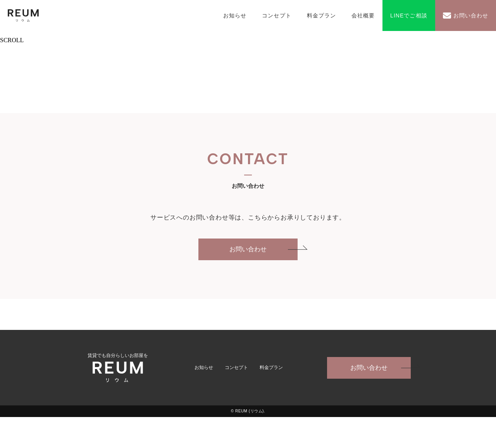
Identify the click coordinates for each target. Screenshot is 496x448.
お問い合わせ (471, 15)
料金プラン (321, 15)
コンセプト (276, 15)
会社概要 (363, 15)
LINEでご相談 (409, 15)
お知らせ (235, 15)
